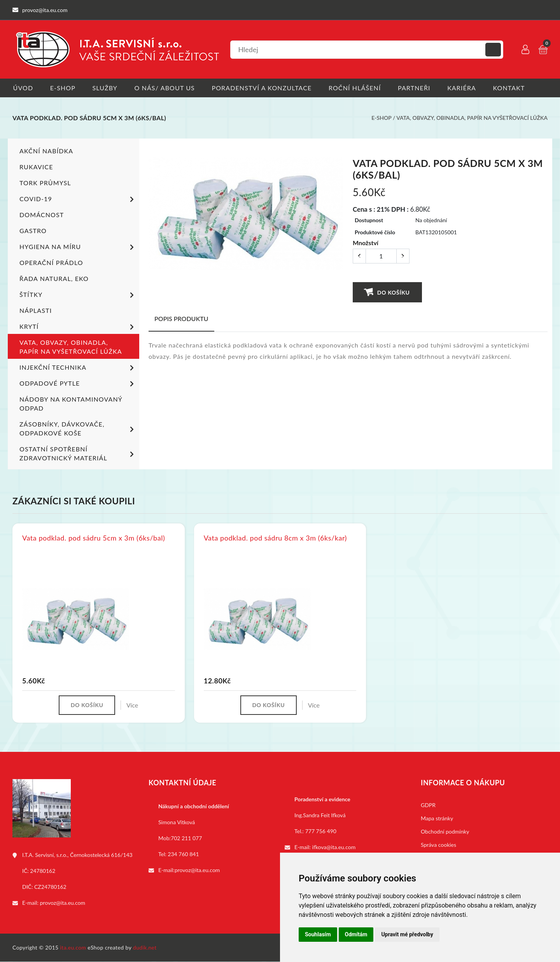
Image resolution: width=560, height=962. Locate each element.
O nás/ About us (166, 88)
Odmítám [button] (356, 934)
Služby (106, 88)
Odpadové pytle (78, 384)
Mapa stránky (437, 819)
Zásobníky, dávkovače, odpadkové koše (78, 428)
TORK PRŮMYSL (45, 183)
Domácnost (42, 215)
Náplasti (36, 310)
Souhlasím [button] (318, 934)
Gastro (33, 231)
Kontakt (513, 88)
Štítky (78, 295)
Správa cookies (438, 845)
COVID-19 (78, 200)
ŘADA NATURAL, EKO (54, 278)
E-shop (63, 88)
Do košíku (387, 292)
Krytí (78, 327)
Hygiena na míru (78, 248)
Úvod (23, 88)
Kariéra (465, 88)
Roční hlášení (357, 88)
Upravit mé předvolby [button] (407, 934)
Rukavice (36, 167)
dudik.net (145, 948)
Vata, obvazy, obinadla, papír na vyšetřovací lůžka (472, 118)
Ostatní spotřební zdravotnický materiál (78, 453)
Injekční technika (78, 368)
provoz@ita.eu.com (63, 903)
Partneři (417, 88)
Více (133, 705)
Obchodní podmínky (445, 832)
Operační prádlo (51, 262)
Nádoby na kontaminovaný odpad (71, 404)
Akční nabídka (46, 151)
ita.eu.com (73, 948)
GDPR (428, 805)
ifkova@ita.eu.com (334, 847)
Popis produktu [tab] (181, 319)
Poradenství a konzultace (263, 88)
